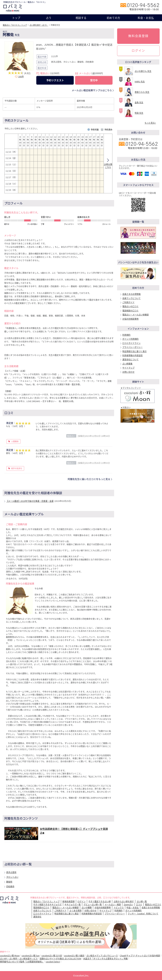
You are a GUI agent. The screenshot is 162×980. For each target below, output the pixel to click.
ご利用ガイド (128, 302)
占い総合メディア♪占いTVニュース (102, 956)
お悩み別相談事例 (130, 319)
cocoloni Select (53, 962)
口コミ (139, 904)
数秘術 (9, 882)
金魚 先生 (139, 102)
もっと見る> (150, 123)
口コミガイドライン (131, 343)
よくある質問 (75, 911)
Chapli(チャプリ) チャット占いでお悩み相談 (140, 956)
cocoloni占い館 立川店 (52, 956)
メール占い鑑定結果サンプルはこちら (92, 90)
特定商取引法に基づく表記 (66, 914)
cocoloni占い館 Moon (10, 956)
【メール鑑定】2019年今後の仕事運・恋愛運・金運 (30, 501)
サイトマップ (128, 368)
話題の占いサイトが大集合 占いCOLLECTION (60, 959)
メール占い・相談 (113, 904)
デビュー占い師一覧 (93, 904)
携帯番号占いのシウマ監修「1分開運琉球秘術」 (22, 962)
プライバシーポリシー (132, 347)
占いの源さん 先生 (143, 71)
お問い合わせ (128, 372)
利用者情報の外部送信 (132, 355)
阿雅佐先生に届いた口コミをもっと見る (89, 479)
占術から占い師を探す (124, 901)
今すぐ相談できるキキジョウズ (47, 904)
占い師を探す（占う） (39, 25)
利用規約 (126, 335)
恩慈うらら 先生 (142, 92)
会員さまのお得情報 (131, 294)
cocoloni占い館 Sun (31, 956)
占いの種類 (87, 908)
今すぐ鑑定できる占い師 (100, 901)
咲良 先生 (139, 113)
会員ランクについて (131, 298)
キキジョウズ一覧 (73, 904)
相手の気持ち (17, 468)
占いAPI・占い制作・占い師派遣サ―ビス (19, 959)
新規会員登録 (69, 901)
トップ (16, 18)
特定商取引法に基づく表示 (134, 351)
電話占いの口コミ (130, 306)
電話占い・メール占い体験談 (136, 315)
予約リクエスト (55, 80)
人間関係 (15, 441)
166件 (21, 77)
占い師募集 (127, 364)
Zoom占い (128, 904)
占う (49, 18)
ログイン (138, 50)
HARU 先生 (140, 82)
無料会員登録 (138, 36)
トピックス (119, 908)
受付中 (94, 80)
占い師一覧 (142, 901)
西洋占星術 (11, 872)
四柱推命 (10, 886)
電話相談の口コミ (130, 311)
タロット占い (12, 877)
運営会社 (37, 917)
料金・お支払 (146, 18)
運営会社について (130, 359)
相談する (81, 18)
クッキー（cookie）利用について (143, 914)
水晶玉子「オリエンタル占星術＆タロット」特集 (105, 959)
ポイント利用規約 (130, 339)
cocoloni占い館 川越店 (74, 956)
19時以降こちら (108, 164)
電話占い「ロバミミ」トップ (15, 25)
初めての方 (113, 18)
